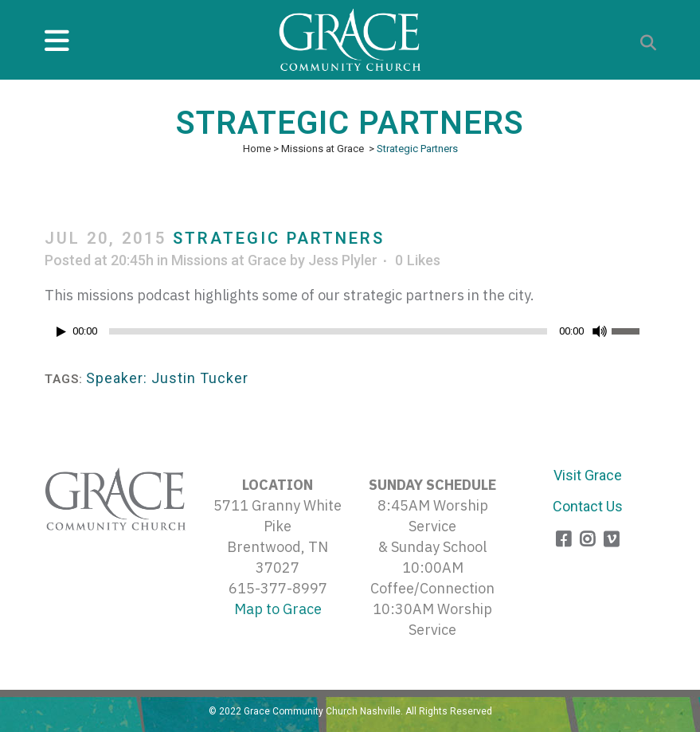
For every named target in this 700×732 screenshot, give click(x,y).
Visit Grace (588, 475)
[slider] (328, 331)
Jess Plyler (343, 260)
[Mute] (600, 331)
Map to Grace (278, 609)
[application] (350, 335)
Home (257, 149)
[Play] (61, 332)
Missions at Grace (323, 149)
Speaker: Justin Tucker (167, 378)
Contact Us (588, 506)
